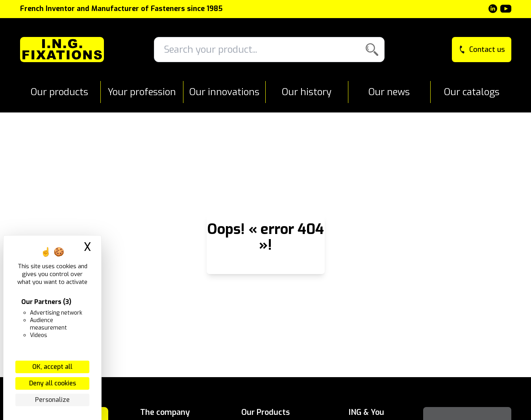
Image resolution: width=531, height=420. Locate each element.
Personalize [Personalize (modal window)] (52, 400)
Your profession (142, 92)
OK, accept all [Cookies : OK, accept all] (52, 367)
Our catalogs (472, 92)
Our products (59, 92)
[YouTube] (506, 9)
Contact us (482, 50)
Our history (307, 92)
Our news (389, 92)
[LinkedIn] (493, 9)
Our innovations (224, 92)
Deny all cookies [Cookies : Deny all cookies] (53, 383)
